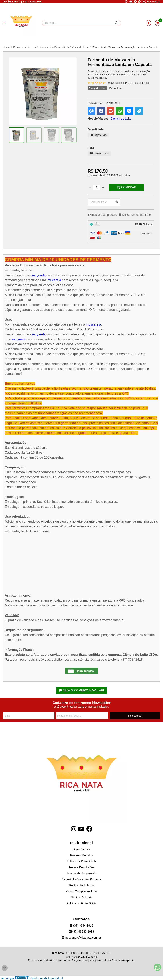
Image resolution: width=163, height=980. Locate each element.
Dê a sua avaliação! (137, 83)
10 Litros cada (99, 154)
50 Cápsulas (98, 135)
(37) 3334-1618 (82, 926)
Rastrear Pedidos (82, 855)
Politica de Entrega (81, 885)
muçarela (39, 275)
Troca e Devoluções (82, 867)
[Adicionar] (103, 188)
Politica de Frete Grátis (81, 903)
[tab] (121, 225)
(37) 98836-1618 (149, 1)
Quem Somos (82, 849)
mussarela (93, 325)
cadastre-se (35, 1)
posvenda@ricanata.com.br (81, 938)
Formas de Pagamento (81, 873)
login (21, 1)
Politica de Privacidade (82, 861)
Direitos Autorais (81, 897)
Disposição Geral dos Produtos (81, 879)
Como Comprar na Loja (81, 891)
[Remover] (90, 188)
